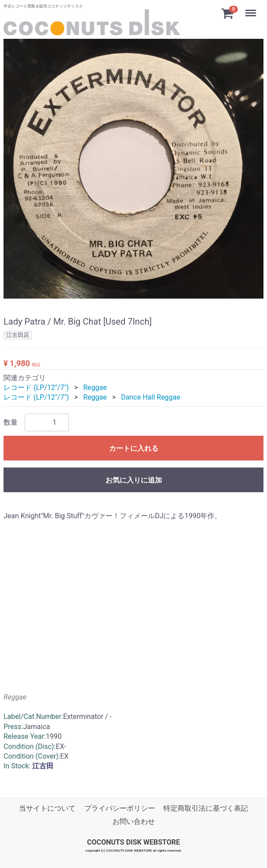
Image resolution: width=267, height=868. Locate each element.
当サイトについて (47, 808)
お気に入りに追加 (134, 480)
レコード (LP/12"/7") (36, 387)
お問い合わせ (134, 821)
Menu (252, 9)
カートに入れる (134, 448)
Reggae (95, 387)
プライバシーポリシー (120, 808)
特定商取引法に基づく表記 (206, 808)
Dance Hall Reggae (150, 397)
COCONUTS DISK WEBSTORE (133, 842)
